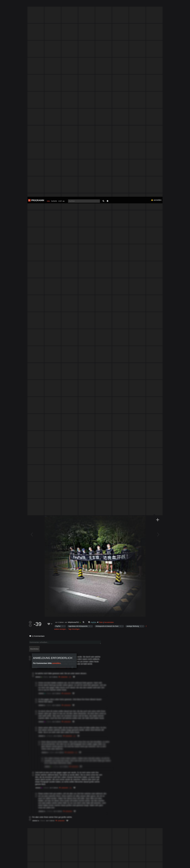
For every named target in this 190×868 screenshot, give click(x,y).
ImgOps (94, 368)
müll (60, 4)
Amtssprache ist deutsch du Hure (107, 372)
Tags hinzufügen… (75, 375)
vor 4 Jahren (60, 368)
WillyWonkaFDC (73, 368)
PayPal (58, 372)
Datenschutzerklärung (88, 865)
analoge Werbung (133, 372)
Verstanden (163, 863)
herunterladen (109, 368)
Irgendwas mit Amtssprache (78, 372)
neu (48, 4)
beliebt (54, 4)
